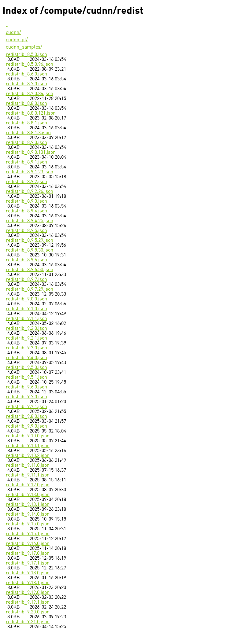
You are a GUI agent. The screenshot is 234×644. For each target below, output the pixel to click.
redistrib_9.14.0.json (28, 514)
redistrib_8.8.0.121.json (31, 113)
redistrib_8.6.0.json (26, 74)
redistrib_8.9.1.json (26, 162)
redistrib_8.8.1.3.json (28, 133)
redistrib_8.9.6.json (26, 260)
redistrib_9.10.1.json (28, 446)
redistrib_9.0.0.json (26, 299)
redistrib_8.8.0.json (26, 104)
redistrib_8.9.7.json (26, 280)
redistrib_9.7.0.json (26, 397)
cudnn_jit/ (17, 40)
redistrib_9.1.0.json (26, 309)
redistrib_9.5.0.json (26, 368)
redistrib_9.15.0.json (28, 524)
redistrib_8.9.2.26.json (30, 192)
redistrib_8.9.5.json (26, 231)
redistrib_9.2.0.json (26, 329)
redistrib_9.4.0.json (26, 358)
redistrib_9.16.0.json (28, 544)
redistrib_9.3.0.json (26, 348)
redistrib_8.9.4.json (26, 211)
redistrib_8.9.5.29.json (30, 241)
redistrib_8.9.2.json (26, 182)
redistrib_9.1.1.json (26, 319)
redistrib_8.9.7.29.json (30, 289)
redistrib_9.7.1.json (26, 407)
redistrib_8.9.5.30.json (30, 250)
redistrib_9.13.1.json (28, 505)
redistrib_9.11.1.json (28, 475)
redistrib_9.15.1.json (28, 534)
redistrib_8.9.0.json (26, 143)
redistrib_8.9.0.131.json (31, 153)
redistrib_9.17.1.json (28, 563)
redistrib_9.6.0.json (26, 387)
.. (7, 25)
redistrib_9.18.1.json (28, 583)
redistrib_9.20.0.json (28, 612)
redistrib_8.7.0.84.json (30, 94)
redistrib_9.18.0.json (28, 573)
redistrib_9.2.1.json (26, 338)
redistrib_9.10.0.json (28, 436)
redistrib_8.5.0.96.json (30, 64)
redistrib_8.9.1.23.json (30, 172)
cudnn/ (13, 33)
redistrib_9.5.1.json (26, 377)
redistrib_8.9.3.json (26, 201)
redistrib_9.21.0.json (28, 622)
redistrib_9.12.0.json (28, 485)
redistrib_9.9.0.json (26, 426)
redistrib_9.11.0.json (28, 466)
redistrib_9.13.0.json (28, 495)
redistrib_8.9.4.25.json (30, 221)
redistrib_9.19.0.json (28, 593)
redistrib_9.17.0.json (28, 554)
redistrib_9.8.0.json (26, 417)
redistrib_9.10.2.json (28, 456)
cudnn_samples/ (24, 47)
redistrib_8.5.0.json (26, 55)
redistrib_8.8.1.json (26, 123)
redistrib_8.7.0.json (26, 84)
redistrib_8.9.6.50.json (30, 270)
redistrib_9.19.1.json (28, 602)
